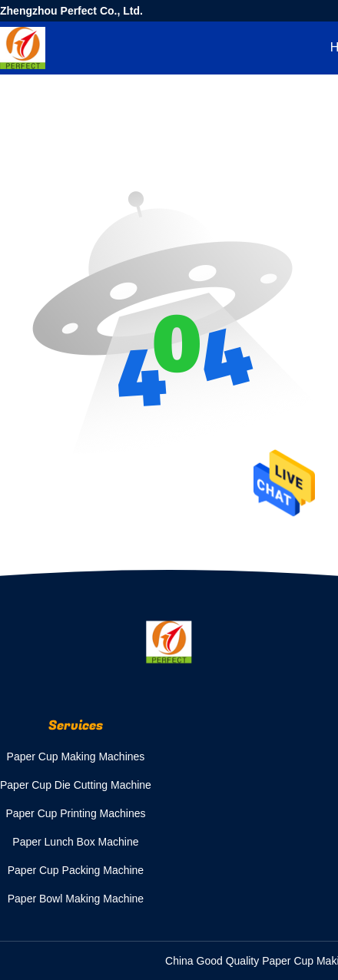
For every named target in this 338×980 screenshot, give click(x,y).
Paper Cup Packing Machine (76, 870)
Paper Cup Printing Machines (75, 813)
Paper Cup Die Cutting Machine (76, 785)
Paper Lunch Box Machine (75, 842)
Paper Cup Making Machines (76, 757)
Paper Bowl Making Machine (76, 899)
